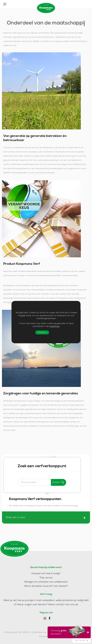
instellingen (55, 326)
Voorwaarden (46, 637)
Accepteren (42, 332)
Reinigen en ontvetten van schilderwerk (46, 582)
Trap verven (46, 578)
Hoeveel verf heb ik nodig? (46, 574)
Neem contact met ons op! (63, 605)
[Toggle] (5, 4)
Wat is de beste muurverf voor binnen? (46, 586)
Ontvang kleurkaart (68, 632)
